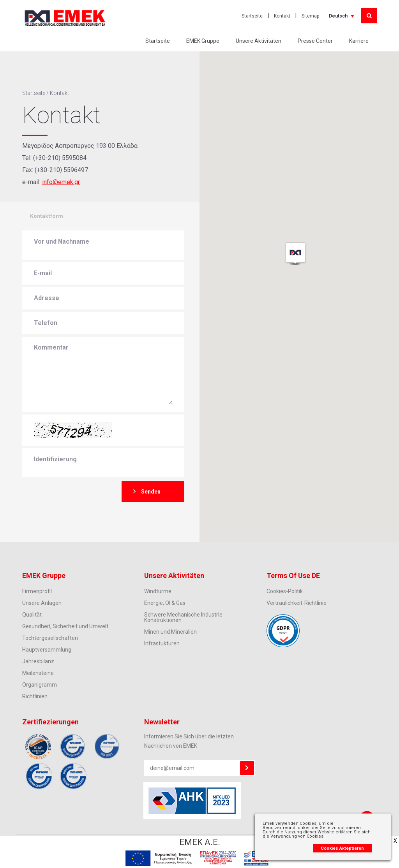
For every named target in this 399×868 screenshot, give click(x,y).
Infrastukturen (162, 643)
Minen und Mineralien (170, 632)
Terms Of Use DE (293, 575)
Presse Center (315, 41)
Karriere (359, 41)
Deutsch (338, 16)
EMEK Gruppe (203, 41)
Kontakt (282, 16)
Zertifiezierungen (50, 722)
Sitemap (310, 16)
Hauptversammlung (47, 650)
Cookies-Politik (285, 591)
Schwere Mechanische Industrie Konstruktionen (183, 617)
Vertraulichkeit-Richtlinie (297, 603)
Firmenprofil (37, 591)
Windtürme (158, 591)
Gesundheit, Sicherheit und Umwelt (65, 626)
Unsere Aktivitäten (259, 41)
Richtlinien (35, 696)
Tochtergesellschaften (50, 638)
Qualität (32, 615)
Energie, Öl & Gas (165, 603)
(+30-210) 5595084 (60, 158)
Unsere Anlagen (42, 603)
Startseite (252, 16)
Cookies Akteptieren (342, 848)
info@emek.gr (61, 182)
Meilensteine (38, 673)
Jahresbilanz (38, 661)
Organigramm (40, 685)
